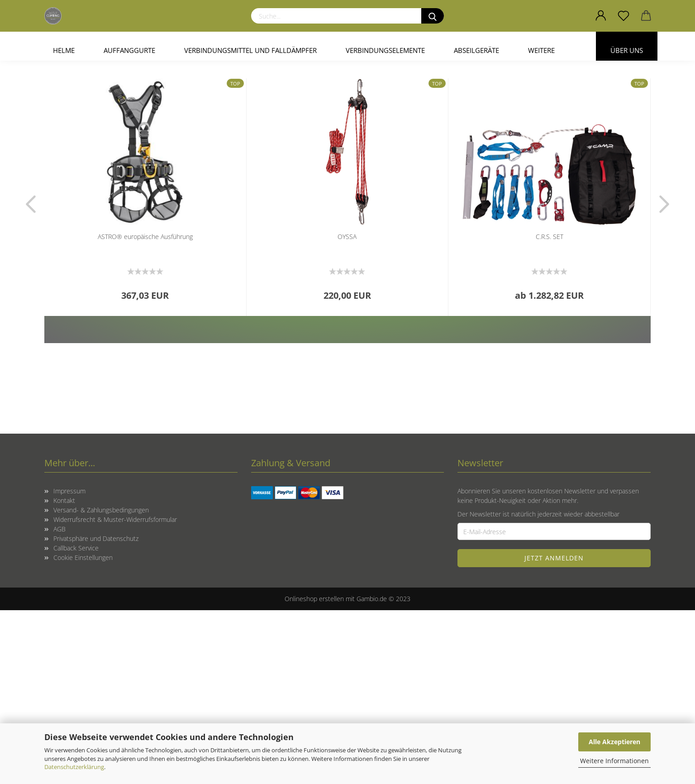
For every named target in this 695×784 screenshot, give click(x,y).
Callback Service (76, 722)
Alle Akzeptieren (614, 742)
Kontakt (64, 674)
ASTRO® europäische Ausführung (145, 410)
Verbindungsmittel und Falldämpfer (250, 50)
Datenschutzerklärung (74, 767)
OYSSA (347, 410)
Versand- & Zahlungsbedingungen (101, 684)
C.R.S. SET (550, 410)
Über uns (627, 50)
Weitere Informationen (614, 761)
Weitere (541, 50)
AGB (60, 703)
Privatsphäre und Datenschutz (96, 712)
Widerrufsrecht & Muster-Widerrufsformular (115, 693)
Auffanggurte (129, 50)
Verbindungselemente (385, 50)
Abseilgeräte (476, 50)
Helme (64, 50)
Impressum (69, 665)
